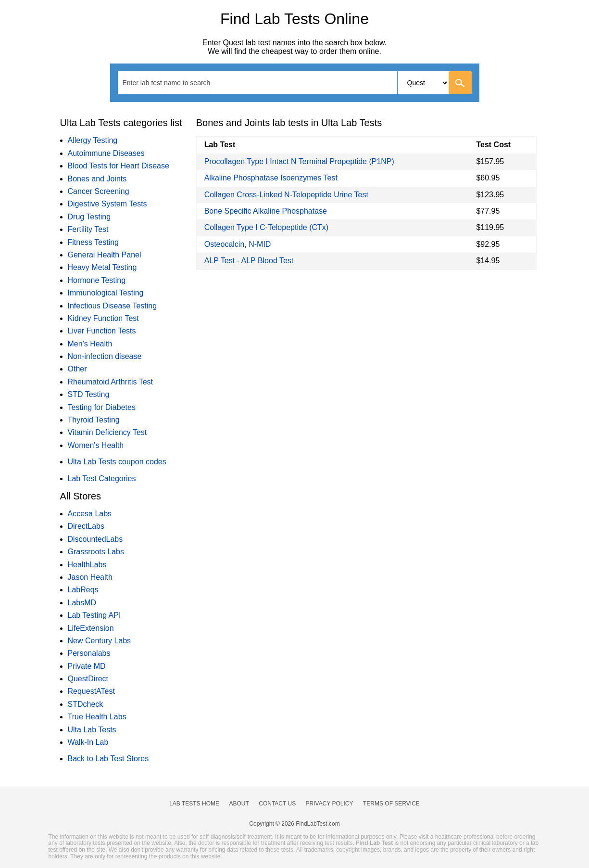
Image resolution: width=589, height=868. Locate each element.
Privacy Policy (330, 804)
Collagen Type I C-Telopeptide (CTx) (267, 227)
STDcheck (86, 704)
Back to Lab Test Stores (108, 759)
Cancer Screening (99, 191)
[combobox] (295, 83)
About (239, 804)
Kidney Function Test (103, 318)
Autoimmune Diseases (106, 153)
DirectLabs (86, 526)
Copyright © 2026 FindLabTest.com (294, 824)
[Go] (460, 83)
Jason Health (90, 577)
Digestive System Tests (107, 204)
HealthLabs (87, 565)
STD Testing (89, 394)
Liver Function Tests (102, 331)
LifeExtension (91, 628)
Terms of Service (391, 804)
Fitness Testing (93, 242)
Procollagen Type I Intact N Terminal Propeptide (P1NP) (299, 161)
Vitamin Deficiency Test (107, 432)
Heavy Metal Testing (102, 267)
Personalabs (89, 653)
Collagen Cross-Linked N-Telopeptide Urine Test (286, 195)
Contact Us (277, 804)
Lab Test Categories (102, 479)
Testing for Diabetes (102, 407)
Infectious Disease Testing (113, 306)
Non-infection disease (105, 356)
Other (77, 369)
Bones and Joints (97, 179)
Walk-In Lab (88, 742)
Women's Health (96, 445)
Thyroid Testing (94, 420)
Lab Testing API (94, 615)
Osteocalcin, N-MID (238, 244)
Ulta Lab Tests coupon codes (117, 462)
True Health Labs (97, 717)
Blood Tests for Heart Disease (119, 166)
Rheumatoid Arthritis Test (111, 382)
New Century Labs (100, 641)
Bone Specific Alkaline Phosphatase (266, 211)
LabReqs (83, 590)
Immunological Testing (106, 293)
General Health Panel (105, 255)
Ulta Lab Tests (92, 730)
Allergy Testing (93, 140)
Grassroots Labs (96, 552)
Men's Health (90, 344)
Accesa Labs (90, 514)
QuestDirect (88, 679)
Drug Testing (89, 217)
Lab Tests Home (194, 804)
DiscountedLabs (95, 539)
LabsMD (82, 603)
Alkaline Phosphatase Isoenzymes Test (271, 178)
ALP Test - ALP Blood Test (249, 261)
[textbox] (173, 83)
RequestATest (91, 691)
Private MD (87, 666)
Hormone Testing (97, 280)
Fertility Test (88, 229)
